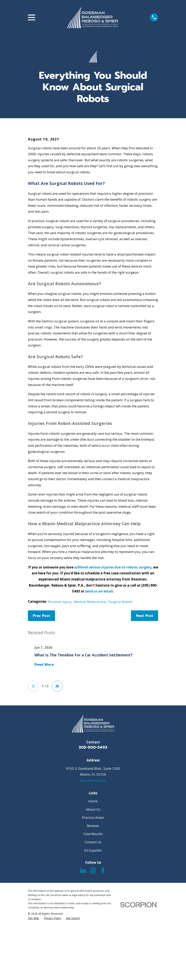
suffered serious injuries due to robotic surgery (113, 634)
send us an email (99, 658)
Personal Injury (60, 669)
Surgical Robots (120, 669)
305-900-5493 (93, 814)
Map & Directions (93, 847)
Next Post (145, 683)
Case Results (93, 901)
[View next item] (58, 753)
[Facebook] (103, 938)
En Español (93, 917)
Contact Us (93, 909)
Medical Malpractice (90, 669)
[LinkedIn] (83, 938)
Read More (44, 731)
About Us (93, 876)
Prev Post (41, 683)
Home (93, 868)
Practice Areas (93, 884)
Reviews (93, 893)
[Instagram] (93, 938)
